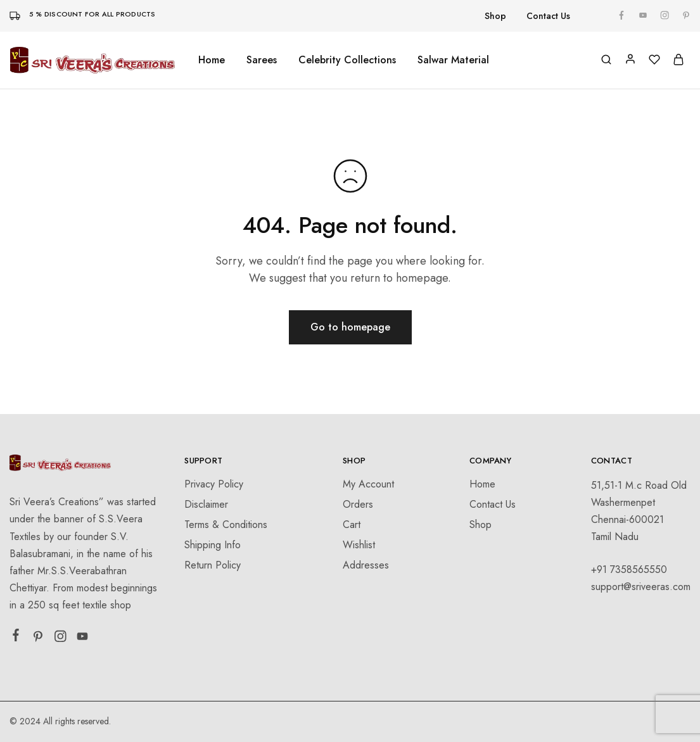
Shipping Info (213, 545)
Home (212, 60)
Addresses (366, 565)
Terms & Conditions (226, 525)
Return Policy (213, 565)
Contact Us (548, 16)
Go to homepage (350, 327)
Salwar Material (453, 60)
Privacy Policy (214, 484)
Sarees (262, 60)
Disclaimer (206, 504)
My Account (368, 484)
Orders (358, 504)
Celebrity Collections (347, 60)
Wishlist (359, 545)
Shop (495, 16)
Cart (352, 525)
